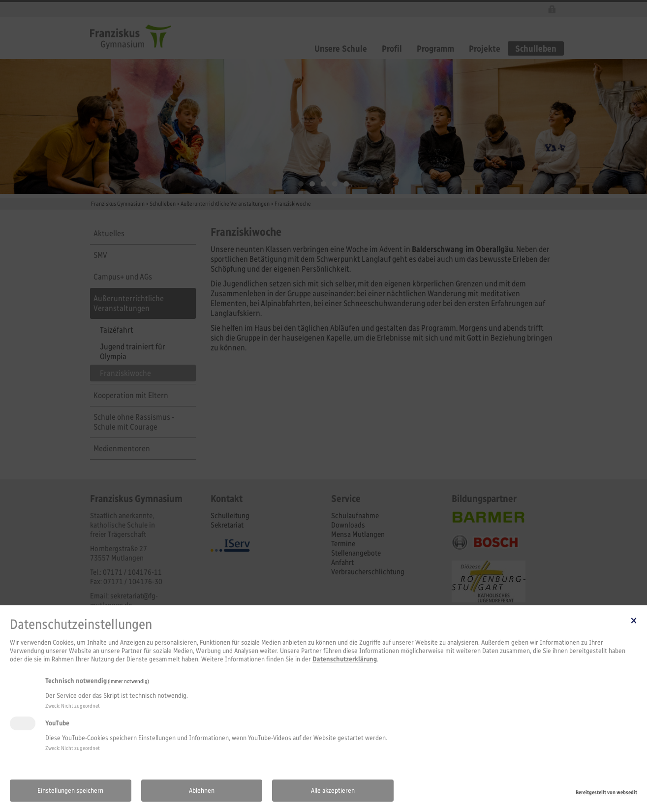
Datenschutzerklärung (345, 659)
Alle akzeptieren (333, 791)
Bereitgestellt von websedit (606, 792)
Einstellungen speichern (70, 791)
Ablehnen (202, 791)
